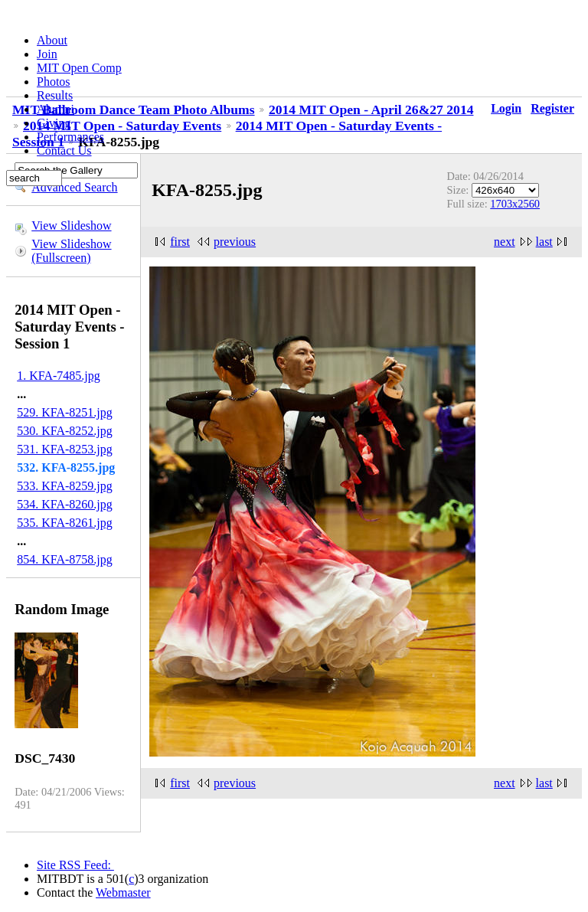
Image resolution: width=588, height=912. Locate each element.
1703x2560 (515, 204)
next (505, 242)
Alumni (56, 109)
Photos (54, 82)
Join (47, 54)
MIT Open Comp (79, 68)
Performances (70, 137)
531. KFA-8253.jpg (65, 449)
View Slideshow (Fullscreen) (71, 251)
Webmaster (123, 892)
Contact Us (64, 150)
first (180, 242)
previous (235, 242)
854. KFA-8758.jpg (65, 559)
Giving (54, 123)
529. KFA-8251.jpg (65, 412)
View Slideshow (71, 226)
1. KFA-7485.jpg (59, 376)
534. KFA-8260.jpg (65, 504)
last (544, 242)
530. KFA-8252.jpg (65, 431)
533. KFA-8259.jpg (65, 486)
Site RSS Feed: (75, 865)
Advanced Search (74, 187)
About (52, 40)
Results (55, 95)
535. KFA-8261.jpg (65, 523)
